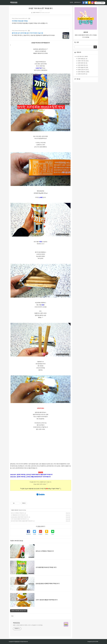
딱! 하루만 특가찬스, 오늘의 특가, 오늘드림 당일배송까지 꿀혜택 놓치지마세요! (33, 35)
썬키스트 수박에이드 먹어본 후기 (18, 513)
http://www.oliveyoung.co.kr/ (20, 31)
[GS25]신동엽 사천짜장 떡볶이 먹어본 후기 (20, 517)
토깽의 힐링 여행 (83, 65)
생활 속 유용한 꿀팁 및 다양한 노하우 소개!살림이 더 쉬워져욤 (28, 625)
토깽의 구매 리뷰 (36, 13)
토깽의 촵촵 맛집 (83, 68)
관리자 (71, 3)
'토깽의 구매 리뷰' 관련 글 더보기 (19, 611)
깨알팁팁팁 (14, 3)
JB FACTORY (96, 642)
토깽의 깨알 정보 (83, 72)
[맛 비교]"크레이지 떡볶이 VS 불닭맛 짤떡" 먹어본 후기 (22, 521)
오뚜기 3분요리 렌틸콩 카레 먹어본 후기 (19, 519)
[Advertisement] (41, 446)
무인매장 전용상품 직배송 (20, 21)
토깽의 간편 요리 (83, 70)
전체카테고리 (77, 3)
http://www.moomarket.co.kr (20, 19)
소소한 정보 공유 (82, 57)
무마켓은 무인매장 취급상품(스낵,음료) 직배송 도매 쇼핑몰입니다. (30, 23)
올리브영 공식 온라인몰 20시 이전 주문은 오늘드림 (27, 33)
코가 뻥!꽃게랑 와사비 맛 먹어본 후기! (18, 515)
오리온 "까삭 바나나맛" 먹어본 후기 (41, 9)
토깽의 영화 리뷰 (82, 63)
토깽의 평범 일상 (82, 59)
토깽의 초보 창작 (82, 74)
